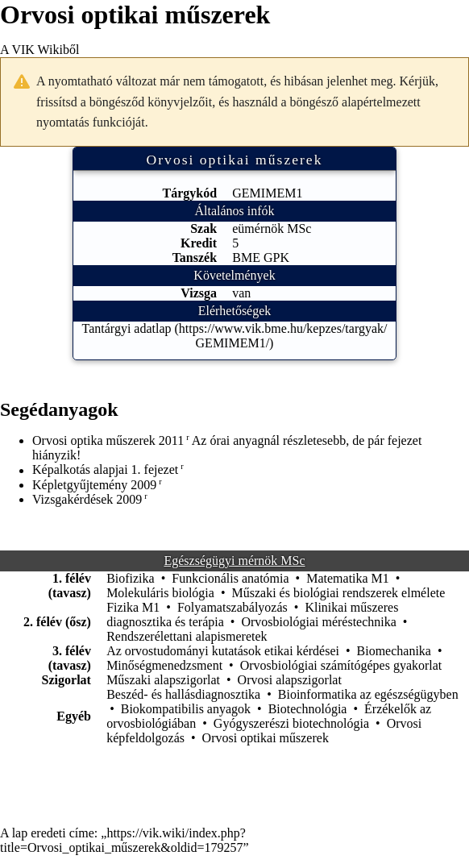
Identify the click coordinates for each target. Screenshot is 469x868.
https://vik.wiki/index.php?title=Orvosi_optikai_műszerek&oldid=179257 (123, 840)
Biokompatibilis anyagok (186, 709)
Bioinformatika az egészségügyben (368, 694)
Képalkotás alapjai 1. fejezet (105, 470)
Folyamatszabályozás (232, 607)
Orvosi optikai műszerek (266, 738)
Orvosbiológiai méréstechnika (318, 622)
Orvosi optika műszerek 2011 (108, 440)
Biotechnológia (308, 709)
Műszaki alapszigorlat (163, 680)
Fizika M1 (133, 607)
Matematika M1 (348, 578)
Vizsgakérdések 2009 (87, 499)
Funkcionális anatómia (230, 578)
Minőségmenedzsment (164, 665)
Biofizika (131, 578)
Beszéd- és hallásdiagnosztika (183, 694)
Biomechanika (394, 651)
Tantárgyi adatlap (127, 328)
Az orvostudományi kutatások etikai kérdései (223, 651)
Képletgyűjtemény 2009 (94, 485)
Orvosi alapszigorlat (290, 680)
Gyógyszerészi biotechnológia (291, 723)
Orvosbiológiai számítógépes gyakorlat (341, 665)
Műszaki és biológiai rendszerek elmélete (339, 593)
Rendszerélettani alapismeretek (187, 636)
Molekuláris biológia (160, 593)
